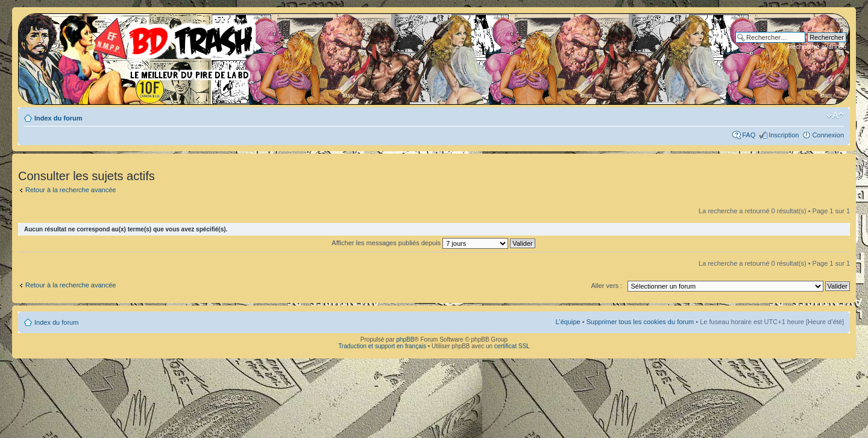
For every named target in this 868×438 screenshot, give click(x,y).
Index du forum (58, 118)
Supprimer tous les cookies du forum (640, 322)
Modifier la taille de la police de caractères (835, 116)
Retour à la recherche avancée (71, 190)
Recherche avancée (817, 46)
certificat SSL (512, 346)
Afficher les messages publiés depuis (433, 243)
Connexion (828, 135)
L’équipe (568, 322)
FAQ (749, 135)
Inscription (784, 135)
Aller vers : (606, 286)
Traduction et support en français (382, 346)
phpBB (405, 339)
